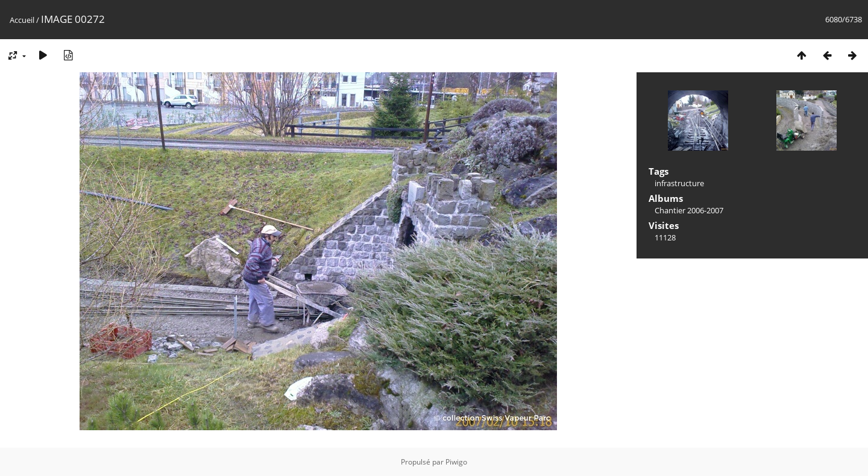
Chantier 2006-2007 (689, 210)
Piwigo (456, 462)
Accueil (22, 20)
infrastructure (679, 183)
